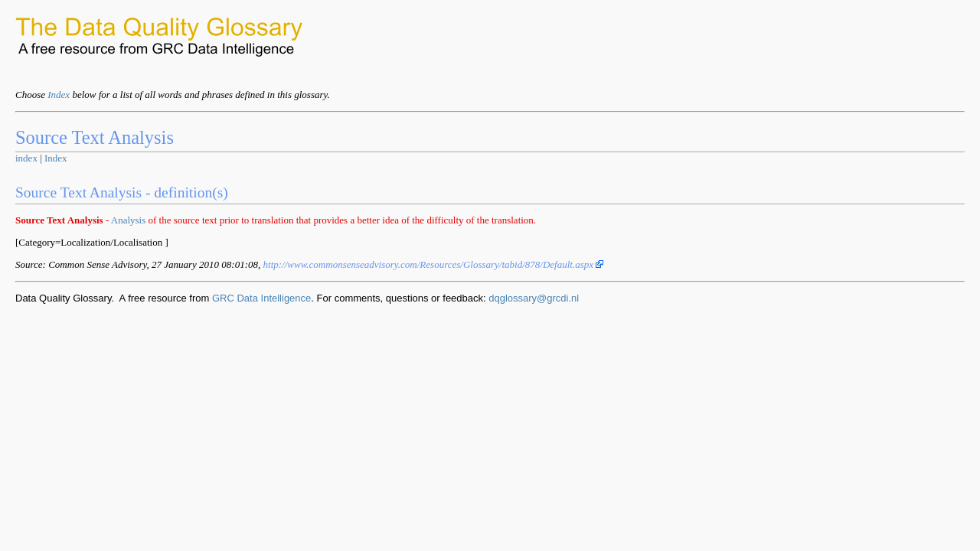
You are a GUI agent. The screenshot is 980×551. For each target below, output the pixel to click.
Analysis (129, 220)
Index (59, 95)
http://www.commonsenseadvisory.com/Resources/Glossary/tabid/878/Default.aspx (434, 264)
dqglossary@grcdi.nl (534, 298)
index (26, 158)
